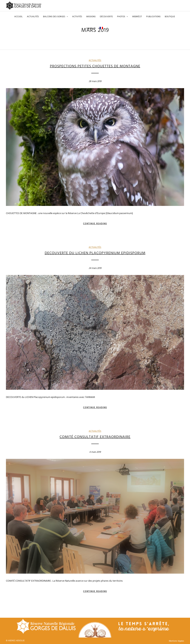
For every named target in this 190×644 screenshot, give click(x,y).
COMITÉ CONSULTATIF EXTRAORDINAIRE (95, 434)
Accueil (18, 17)
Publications (153, 17)
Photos (121, 17)
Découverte (106, 17)
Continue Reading (95, 221)
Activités (77, 17)
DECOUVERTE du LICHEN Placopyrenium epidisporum (95, 250)
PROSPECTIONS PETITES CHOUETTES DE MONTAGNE (95, 66)
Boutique (170, 17)
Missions (91, 17)
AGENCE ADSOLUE (16, 638)
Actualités (33, 17)
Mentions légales (176, 638)
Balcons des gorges (54, 17)
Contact (91, 29)
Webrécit (137, 17)
